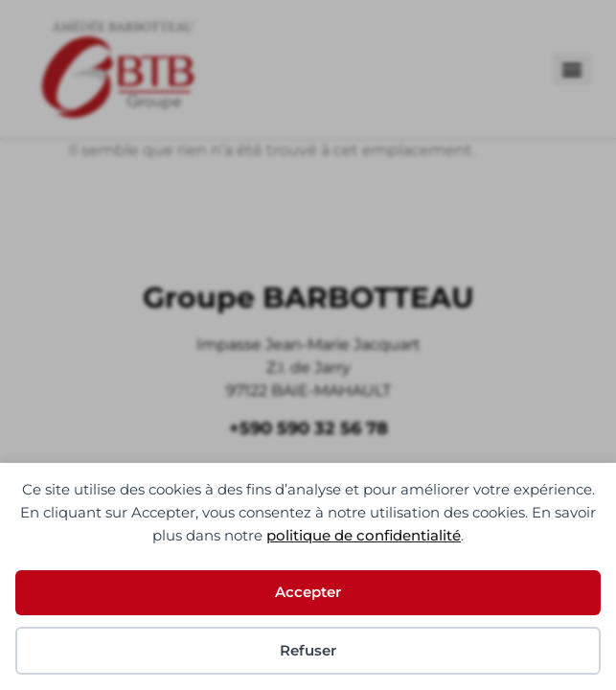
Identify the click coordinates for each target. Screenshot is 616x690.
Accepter (308, 592)
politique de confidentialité (364, 535)
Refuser (308, 650)
